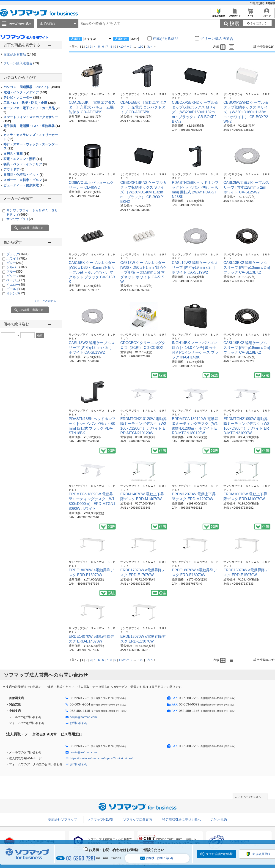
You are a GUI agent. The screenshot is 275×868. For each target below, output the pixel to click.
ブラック (17, 254)
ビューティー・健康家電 (23, 185)
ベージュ (16, 280)
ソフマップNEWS (100, 819)
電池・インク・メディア (25, 92)
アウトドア (14, 169)
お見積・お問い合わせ (157, 858)
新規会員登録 (219, 15)
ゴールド (16, 289)
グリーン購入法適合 (21, 63)
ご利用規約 (257, 3)
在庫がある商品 (20, 54)
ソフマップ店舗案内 (137, 819)
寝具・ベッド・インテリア (25, 164)
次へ (150, 47)
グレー (15, 263)
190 (141, 47)
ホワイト (17, 258)
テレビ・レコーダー (22, 98)
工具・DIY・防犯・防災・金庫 (30, 103)
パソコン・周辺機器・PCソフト (32, 87)
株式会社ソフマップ (63, 819)
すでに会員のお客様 (219, 854)
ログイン (267, 15)
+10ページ (125, 47)
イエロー (16, 285)
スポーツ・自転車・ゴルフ (25, 180)
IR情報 (271, 3)
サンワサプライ (20, 219)
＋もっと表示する (45, 301)
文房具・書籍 (16, 154)
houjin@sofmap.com (83, 717)
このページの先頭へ (250, 797)
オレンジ (16, 293)
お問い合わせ (79, 723)
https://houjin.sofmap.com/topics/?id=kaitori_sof (101, 758)
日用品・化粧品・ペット (23, 175)
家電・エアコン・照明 (23, 159)
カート (251, 15)
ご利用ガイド (235, 15)
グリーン (16, 276)
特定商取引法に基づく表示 (181, 819)
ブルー (15, 271)
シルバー (17, 267)
